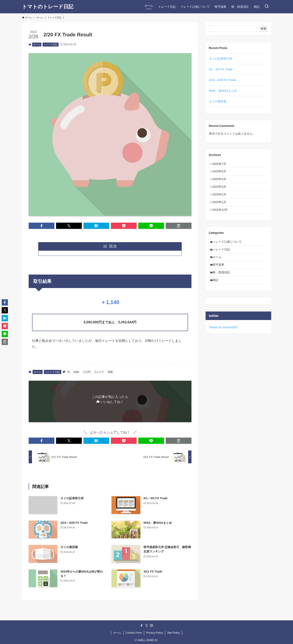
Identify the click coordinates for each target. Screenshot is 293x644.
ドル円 (87, 372)
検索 (264, 28)
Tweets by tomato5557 (224, 340)
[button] (42, 226)
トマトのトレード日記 (48, 7)
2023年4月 (220, 182)
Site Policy (173, 633)
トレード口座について (228, 249)
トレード (99, 372)
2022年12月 (221, 216)
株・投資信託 (223, 284)
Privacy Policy (155, 633)
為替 (110, 372)
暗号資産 (220, 275)
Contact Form (134, 633)
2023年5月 (220, 173)
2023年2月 (220, 199)
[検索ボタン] (267, 7)
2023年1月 (220, 207)
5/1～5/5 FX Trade (221, 69)
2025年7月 (220, 164)
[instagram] (152, 626)
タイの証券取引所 (221, 59)
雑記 (217, 292)
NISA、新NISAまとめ (223, 91)
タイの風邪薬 (218, 101)
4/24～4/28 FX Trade (222, 80)
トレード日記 (50, 44)
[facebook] (142, 626)
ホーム (37, 44)
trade (76, 372)
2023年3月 (220, 190)
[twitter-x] (147, 626)
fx (69, 372)
